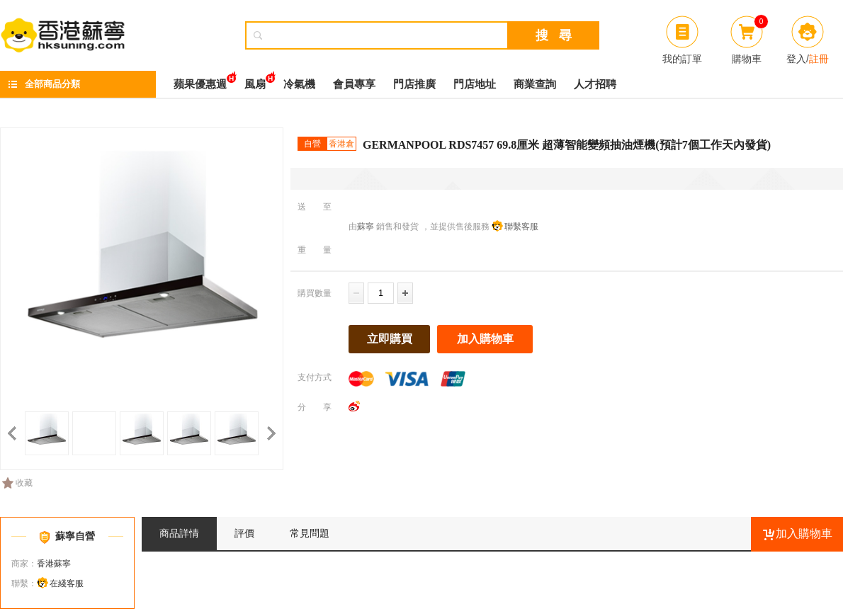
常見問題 (310, 534)
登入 (796, 59)
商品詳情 (179, 534)
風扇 (255, 80)
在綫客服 (67, 583)
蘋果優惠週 (200, 80)
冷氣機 (299, 84)
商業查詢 (535, 84)
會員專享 (354, 84)
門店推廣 (414, 84)
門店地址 (475, 84)
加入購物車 (485, 339)
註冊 (819, 59)
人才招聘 (595, 84)
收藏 (17, 483)
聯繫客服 (521, 227)
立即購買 (390, 339)
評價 (244, 534)
